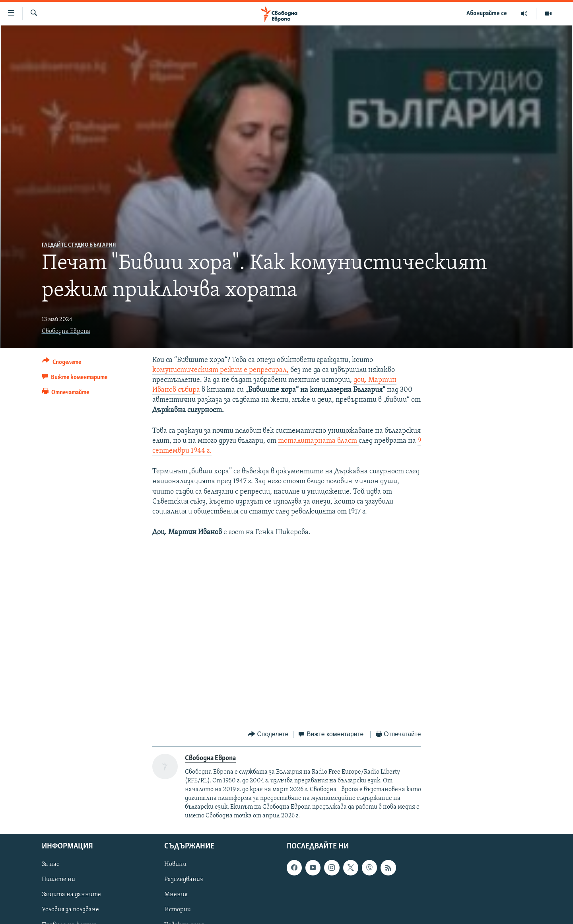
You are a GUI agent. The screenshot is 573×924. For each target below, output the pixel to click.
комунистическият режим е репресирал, (220, 370)
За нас (51, 865)
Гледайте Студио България (79, 245)
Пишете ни (58, 880)
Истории (178, 910)
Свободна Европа (66, 331)
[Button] (62, 363)
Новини (175, 865)
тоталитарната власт (318, 441)
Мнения (176, 895)
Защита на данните (71, 895)
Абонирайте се (487, 14)
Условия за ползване (70, 910)
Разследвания (184, 880)
